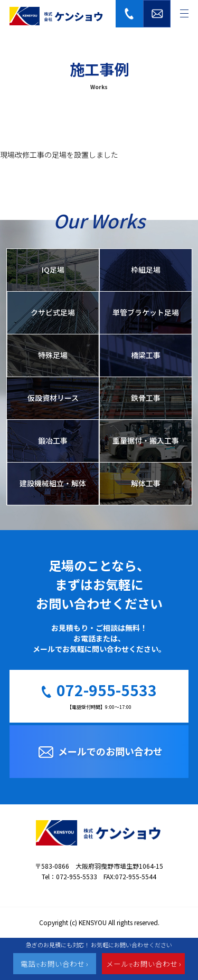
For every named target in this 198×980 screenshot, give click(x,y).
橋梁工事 (146, 355)
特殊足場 (53, 355)
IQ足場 (53, 270)
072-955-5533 (107, 691)
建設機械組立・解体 (53, 483)
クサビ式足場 (53, 312)
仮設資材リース (53, 398)
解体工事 (146, 483)
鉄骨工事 (146, 398)
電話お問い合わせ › (54, 964)
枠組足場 (146, 270)
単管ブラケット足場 (146, 312)
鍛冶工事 (53, 440)
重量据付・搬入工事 (146, 440)
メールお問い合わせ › (144, 964)
